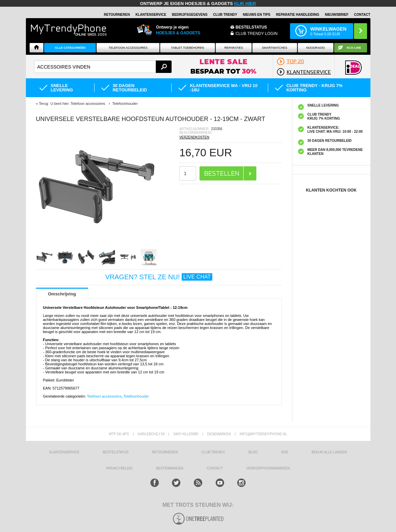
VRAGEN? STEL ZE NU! (159, 277)
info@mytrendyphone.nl (263, 434)
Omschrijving (62, 294)
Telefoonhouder (136, 396)
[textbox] (103, 67)
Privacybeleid (120, 468)
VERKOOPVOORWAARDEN (268, 468)
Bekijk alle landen (329, 452)
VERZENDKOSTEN (194, 137)
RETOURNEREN (117, 15)
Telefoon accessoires (104, 396)
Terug (43, 104)
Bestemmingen (170, 468)
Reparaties (234, 48)
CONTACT (215, 468)
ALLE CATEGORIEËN (70, 48)
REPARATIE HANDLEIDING (298, 15)
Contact (362, 15)
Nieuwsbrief (337, 15)
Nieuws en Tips (257, 15)
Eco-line (354, 48)
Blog (253, 452)
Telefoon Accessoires (128, 48)
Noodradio (316, 48)
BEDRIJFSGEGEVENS (190, 15)
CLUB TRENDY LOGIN (257, 34)
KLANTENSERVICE (151, 15)
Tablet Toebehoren (187, 48)
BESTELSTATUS (251, 27)
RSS (285, 452)
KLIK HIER (245, 4)
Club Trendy (225, 15)
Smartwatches (275, 48)
